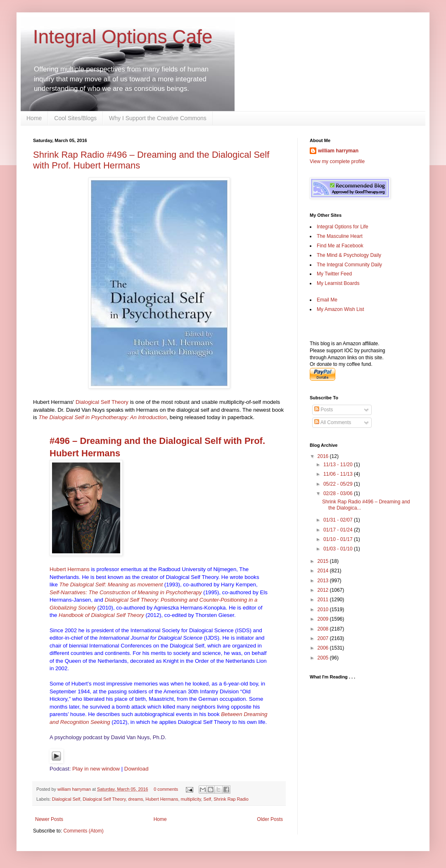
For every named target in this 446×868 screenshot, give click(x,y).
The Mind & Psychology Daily (349, 255)
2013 (324, 581)
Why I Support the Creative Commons (158, 118)
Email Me (327, 300)
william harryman (75, 789)
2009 (324, 619)
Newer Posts (49, 819)
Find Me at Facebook (340, 246)
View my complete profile (337, 161)
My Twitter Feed (334, 274)
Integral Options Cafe (123, 37)
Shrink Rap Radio (231, 799)
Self (208, 799)
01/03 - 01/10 (339, 549)
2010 (324, 609)
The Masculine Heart (340, 236)
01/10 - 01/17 (339, 539)
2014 (324, 571)
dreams (135, 799)
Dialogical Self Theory (102, 402)
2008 (324, 629)
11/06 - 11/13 (339, 474)
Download (136, 769)
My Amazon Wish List (340, 309)
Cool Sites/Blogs (75, 118)
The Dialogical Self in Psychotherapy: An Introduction (102, 417)
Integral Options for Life (343, 227)
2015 (324, 561)
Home (34, 118)
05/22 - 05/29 (339, 484)
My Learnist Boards (338, 283)
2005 (324, 658)
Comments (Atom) (83, 831)
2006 (324, 648)
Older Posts (270, 819)
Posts (324, 410)
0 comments (166, 789)
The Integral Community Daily (349, 265)
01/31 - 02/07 (339, 520)
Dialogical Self (66, 799)
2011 (324, 600)
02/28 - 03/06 (339, 493)
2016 (324, 456)
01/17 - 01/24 (339, 530)
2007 (324, 638)
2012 (324, 590)
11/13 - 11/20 (339, 465)
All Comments (333, 422)
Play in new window (96, 769)
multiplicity (191, 799)
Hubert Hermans (70, 569)
